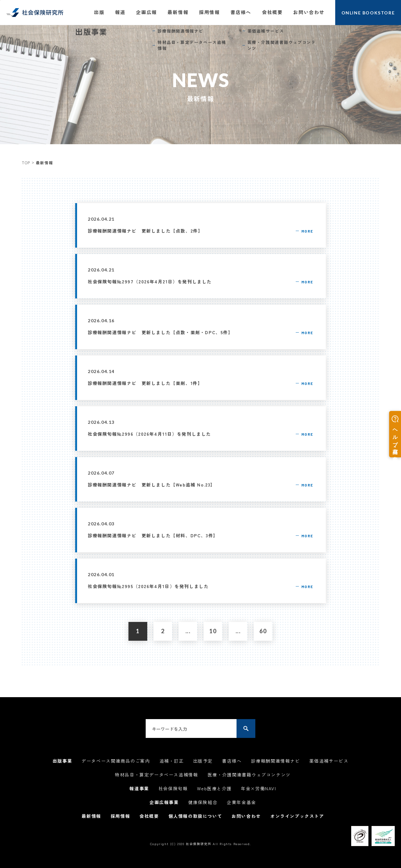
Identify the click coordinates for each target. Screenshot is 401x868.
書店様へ (241, 12)
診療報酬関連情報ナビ (275, 761)
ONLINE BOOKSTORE (368, 13)
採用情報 (209, 12)
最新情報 (178, 12)
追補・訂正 (172, 761)
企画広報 (146, 12)
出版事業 (62, 761)
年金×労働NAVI (258, 788)
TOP (26, 163)
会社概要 (272, 12)
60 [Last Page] (263, 631)
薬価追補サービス (329, 761)
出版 (99, 12)
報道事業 (139, 788)
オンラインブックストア (297, 816)
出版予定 (203, 761)
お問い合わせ (309, 12)
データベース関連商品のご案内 (116, 761)
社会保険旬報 (173, 788)
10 (213, 631)
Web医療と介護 (214, 788)
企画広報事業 (164, 802)
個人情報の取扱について (195, 816)
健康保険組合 (203, 802)
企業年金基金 (242, 802)
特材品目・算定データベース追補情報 (156, 775)
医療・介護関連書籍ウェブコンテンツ (249, 775)
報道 (120, 12)
